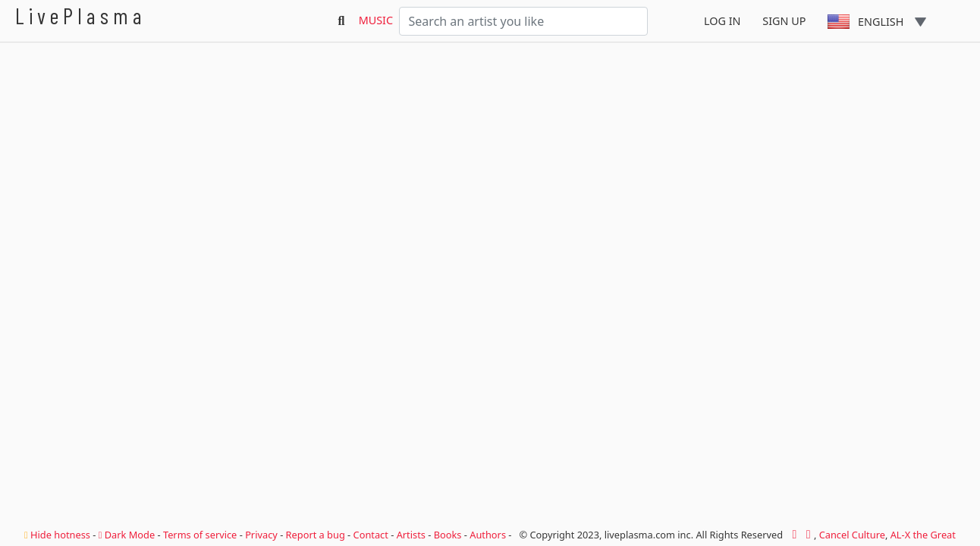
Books (448, 535)
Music (376, 20)
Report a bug (316, 535)
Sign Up (784, 21)
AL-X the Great (923, 535)
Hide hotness (57, 535)
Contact (371, 535)
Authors (488, 535)
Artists (411, 535)
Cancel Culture (852, 535)
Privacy (261, 535)
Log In (722, 21)
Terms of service (200, 535)
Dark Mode (127, 535)
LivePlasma (81, 16)
